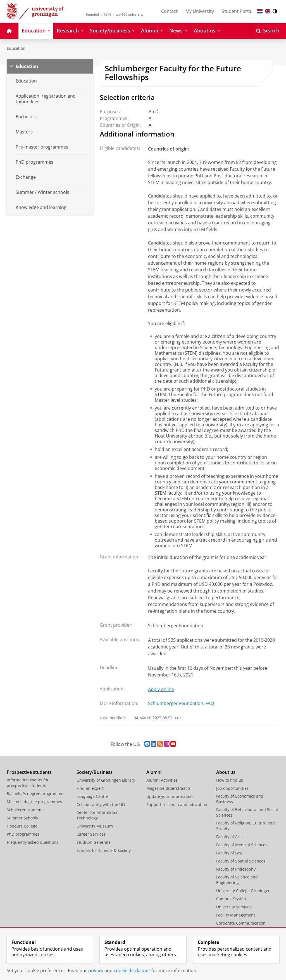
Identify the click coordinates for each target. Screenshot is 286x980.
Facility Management (236, 915)
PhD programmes (23, 834)
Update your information (170, 796)
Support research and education (177, 804)
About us (226, 772)
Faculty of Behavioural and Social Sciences (247, 812)
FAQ (210, 703)
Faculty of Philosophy (236, 869)
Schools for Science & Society (104, 850)
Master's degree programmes (34, 802)
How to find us (230, 780)
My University (200, 11)
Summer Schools (22, 818)
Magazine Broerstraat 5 (168, 788)
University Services (234, 907)
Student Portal (237, 11)
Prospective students (29, 772)
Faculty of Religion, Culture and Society (246, 826)
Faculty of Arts (229, 837)
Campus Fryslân (231, 899)
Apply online (161, 689)
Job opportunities (232, 788)
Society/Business (95, 772)
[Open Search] (268, 31)
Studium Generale (94, 842)
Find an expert (90, 788)
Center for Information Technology (98, 815)
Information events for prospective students (28, 783)
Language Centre (92, 796)
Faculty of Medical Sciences (242, 845)
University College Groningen (243, 891)
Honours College (22, 826)
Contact (169, 11)
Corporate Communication (241, 923)
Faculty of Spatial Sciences (241, 861)
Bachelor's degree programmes (36, 794)
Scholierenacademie (26, 810)
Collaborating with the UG (101, 804)
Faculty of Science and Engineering (237, 880)
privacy (96, 970)
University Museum (95, 826)
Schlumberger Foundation (176, 703)
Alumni (154, 772)
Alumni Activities (162, 780)
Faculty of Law (229, 853)
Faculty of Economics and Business (240, 799)
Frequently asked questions (33, 842)
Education (16, 48)
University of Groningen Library (106, 780)
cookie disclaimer (132, 970)
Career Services (91, 834)
